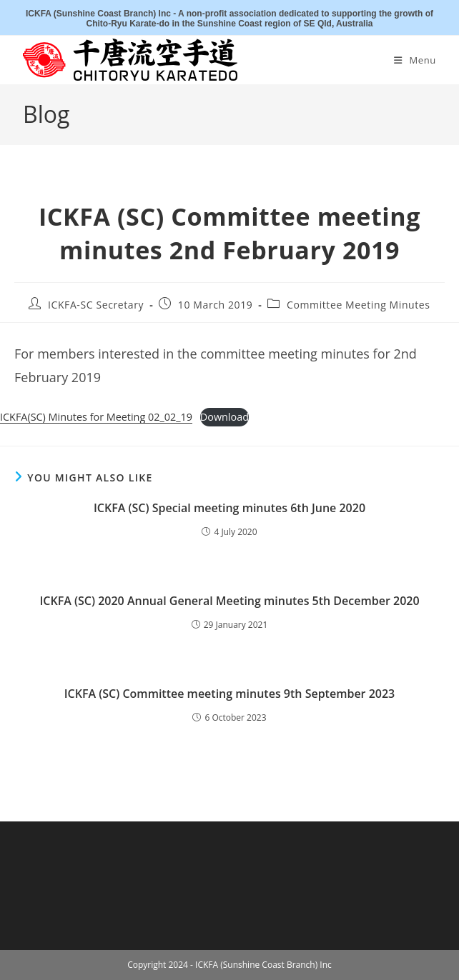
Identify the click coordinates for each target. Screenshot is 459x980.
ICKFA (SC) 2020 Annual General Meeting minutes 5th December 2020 (229, 601)
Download (224, 417)
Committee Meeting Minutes (359, 305)
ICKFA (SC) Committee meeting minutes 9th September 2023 (230, 694)
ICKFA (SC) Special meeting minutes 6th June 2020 (229, 508)
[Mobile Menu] (415, 60)
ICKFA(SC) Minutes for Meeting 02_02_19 (96, 417)
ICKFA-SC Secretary (96, 305)
